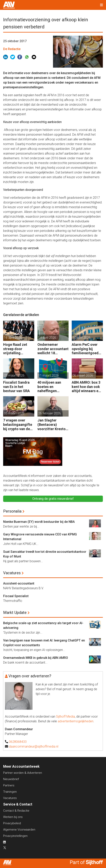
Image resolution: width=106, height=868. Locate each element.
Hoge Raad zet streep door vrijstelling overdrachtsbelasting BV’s (19, 349)
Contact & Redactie (16, 811)
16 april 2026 (13, 338)
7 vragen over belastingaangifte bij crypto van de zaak (18, 425)
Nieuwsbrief (11, 779)
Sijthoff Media (65, 716)
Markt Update (15, 613)
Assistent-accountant (19, 583)
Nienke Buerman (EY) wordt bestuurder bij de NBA (39, 522)
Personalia (12, 511)
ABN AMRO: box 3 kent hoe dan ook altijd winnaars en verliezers (86, 387)
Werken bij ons (13, 817)
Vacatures (12, 573)
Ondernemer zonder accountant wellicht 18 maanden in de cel (53, 349)
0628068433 (18, 742)
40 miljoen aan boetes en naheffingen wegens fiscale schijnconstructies (53, 387)
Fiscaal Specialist (16, 596)
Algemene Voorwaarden (19, 830)
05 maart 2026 (14, 413)
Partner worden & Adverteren (23, 773)
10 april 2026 (81, 338)
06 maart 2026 (83, 375)
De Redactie (12, 49)
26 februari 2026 (50, 413)
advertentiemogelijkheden (76, 721)
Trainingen (10, 792)
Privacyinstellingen (15, 836)
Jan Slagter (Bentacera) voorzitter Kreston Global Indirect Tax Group (53, 425)
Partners (9, 785)
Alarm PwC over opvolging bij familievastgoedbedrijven (87, 349)
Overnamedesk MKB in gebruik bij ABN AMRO (36, 658)
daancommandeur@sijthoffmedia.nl (34, 746)
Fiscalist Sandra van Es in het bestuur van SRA (16, 387)
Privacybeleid (12, 823)
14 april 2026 (47, 338)
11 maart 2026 (48, 375)
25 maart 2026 (14, 375)
